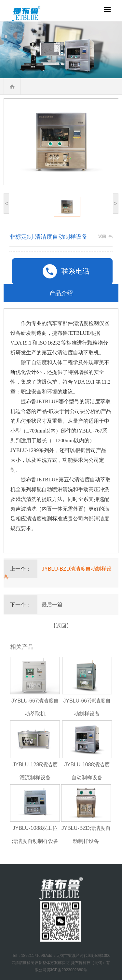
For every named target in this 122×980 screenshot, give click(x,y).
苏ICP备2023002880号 (67, 970)
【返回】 (61, 626)
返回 (102, 236)
